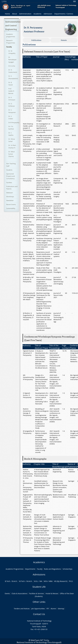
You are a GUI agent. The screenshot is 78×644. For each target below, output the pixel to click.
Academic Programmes (15, 569)
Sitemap (61, 609)
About (15, 14)
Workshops (10, 197)
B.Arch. (15, 581)
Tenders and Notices (22, 609)
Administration (25, 14)
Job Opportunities (38, 609)
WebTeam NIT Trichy (40, 640)
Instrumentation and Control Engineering (13, 26)
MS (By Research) (61, 581)
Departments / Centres (64, 14)
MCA (46, 581)
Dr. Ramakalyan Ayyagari (12, 60)
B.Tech (8, 581)
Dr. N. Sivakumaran (13, 71)
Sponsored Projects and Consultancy (11, 176)
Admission (48, 14)
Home (7, 14)
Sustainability (11, 208)
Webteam (10, 193)
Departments (30, 569)
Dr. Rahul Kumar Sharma (11, 154)
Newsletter (10, 200)
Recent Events (11, 204)
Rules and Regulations (53, 569)
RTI (48, 609)
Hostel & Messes (52, 593)
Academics (39, 562)
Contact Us (39, 614)
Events (7, 593)
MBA (51, 581)
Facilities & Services (36, 593)
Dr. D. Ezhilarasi (12, 105)
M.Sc (36, 581)
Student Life (39, 587)
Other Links (39, 602)
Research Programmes (11, 42)
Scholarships (67, 569)
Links (4, 1)
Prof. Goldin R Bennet (11, 91)
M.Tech (22, 581)
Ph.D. (71, 581)
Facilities (9, 183)
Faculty (9, 47)
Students (9, 170)
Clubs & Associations (19, 593)
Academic (37, 14)
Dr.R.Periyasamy (14, 123)
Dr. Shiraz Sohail (12, 140)
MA (41, 581)
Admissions (39, 574)
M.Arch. (29, 581)
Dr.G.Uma (12, 66)
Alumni (53, 609)
